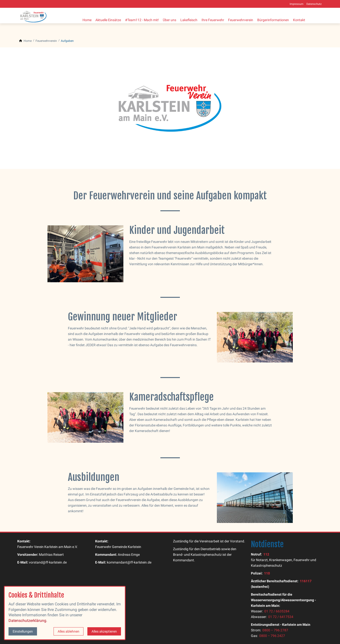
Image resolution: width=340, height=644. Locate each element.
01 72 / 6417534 (281, 617)
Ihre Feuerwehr (222, 19)
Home (87, 19)
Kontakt (313, 19)
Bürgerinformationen (286, 19)
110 (267, 573)
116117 (306, 581)
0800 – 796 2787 (275, 630)
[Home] (28, 41)
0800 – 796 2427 (272, 636)
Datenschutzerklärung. (28, 621)
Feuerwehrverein (252, 19)
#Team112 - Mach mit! (146, 19)
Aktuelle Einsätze (110, 19)
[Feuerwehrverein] (46, 41)
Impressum (297, 4)
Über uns (175, 19)
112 (266, 554)
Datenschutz (314, 4)
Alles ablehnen (69, 631)
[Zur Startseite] (37, 16)
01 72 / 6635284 (277, 611)
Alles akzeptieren (104, 631)
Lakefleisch (196, 19)
